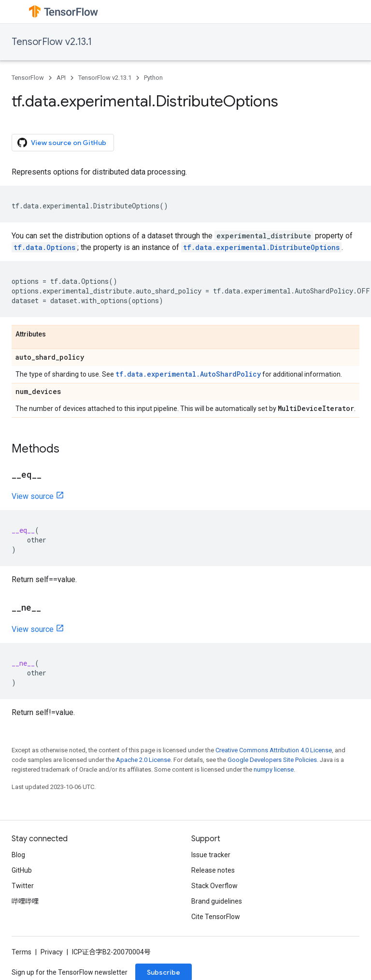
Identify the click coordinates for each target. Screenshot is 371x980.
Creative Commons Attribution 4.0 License (274, 750)
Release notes (213, 870)
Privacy (52, 952)
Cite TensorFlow (216, 917)
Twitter (23, 886)
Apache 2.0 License (143, 760)
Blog (18, 855)
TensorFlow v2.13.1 (52, 42)
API (61, 78)
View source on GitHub (62, 143)
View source (33, 496)
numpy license (274, 769)
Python (153, 78)
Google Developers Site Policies (272, 760)
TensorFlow (28, 78)
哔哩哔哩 (25, 901)
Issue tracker (211, 855)
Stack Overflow (214, 886)
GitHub (22, 870)
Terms (21, 952)
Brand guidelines (217, 901)
